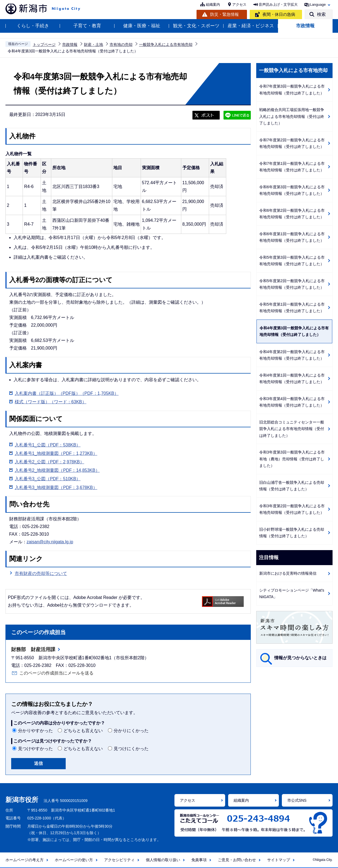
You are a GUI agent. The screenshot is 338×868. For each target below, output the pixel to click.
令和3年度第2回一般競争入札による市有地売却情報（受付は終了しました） (292, 509)
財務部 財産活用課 (33, 649)
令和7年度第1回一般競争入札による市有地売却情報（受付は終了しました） (292, 167)
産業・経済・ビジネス (251, 26)
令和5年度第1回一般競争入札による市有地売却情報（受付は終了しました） (292, 308)
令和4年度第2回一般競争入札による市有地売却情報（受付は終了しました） (292, 355)
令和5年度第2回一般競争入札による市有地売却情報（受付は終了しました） (292, 284)
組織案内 (213, 5)
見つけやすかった (35, 749)
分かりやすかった (35, 731)
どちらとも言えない (83, 731)
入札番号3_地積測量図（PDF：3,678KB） (56, 487)
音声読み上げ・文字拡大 (278, 5)
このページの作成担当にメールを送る (56, 673)
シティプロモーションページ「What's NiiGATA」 (292, 594)
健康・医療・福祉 (142, 26)
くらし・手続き (33, 26)
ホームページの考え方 (25, 860)
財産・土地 (93, 44)
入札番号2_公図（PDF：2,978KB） (49, 462)
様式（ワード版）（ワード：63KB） (51, 402)
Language (318, 5)
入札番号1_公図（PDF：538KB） (48, 445)
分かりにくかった (131, 731)
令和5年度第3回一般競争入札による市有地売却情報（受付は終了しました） (292, 261)
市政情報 (305, 26)
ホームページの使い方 (74, 860)
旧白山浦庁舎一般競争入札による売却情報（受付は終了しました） (292, 486)
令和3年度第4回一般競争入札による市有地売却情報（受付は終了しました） (292, 402)
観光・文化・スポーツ (196, 26)
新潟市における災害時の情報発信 (288, 573)
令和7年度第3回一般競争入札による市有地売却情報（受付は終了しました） (292, 90)
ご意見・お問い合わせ (237, 860)
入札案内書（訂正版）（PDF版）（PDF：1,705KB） (67, 393)
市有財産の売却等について (41, 573)
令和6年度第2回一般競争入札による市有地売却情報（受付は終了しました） (292, 214)
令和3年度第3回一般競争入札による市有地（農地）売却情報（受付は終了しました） (292, 459)
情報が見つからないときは (300, 658)
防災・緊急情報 (224, 14)
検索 (321, 14)
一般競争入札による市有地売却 (166, 44)
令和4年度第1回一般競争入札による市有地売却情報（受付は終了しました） (292, 379)
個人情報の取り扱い (163, 860)
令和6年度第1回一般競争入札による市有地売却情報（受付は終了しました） (292, 237)
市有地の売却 (121, 44)
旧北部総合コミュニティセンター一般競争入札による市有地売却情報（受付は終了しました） (292, 429)
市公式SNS (297, 800)
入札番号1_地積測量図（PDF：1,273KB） (56, 453)
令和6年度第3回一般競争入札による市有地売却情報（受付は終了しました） (292, 190)
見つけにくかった (131, 749)
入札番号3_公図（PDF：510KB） (48, 479)
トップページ (44, 44)
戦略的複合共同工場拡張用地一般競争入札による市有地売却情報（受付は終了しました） (292, 116)
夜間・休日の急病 (279, 14)
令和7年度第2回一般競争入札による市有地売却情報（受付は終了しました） (292, 143)
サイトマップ (279, 860)
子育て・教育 (87, 26)
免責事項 (199, 860)
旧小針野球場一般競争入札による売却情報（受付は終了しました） (292, 533)
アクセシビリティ (119, 860)
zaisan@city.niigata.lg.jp (50, 542)
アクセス (239, 5)
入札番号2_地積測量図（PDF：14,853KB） (57, 470)
